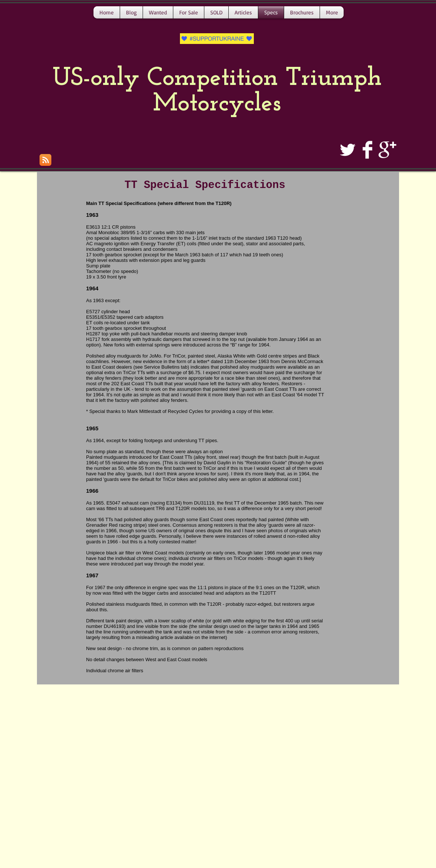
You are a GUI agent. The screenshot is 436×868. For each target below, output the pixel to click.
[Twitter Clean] (348, 150)
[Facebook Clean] (367, 150)
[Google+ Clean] (387, 150)
